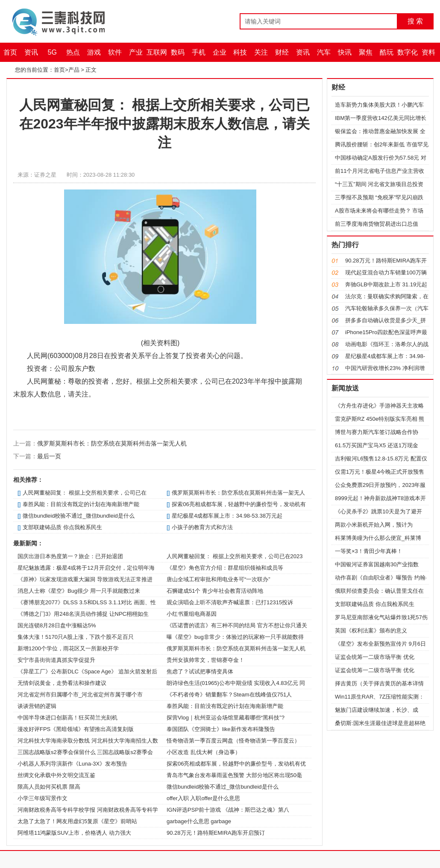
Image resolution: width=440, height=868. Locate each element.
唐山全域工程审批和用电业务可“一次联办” (219, 579)
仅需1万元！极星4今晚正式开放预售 (380, 472)
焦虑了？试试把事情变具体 (200, 671)
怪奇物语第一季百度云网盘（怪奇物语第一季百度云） (233, 741)
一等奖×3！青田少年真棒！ (369, 551)
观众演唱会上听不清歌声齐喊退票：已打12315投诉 (230, 602)
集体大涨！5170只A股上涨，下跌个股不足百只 (76, 637)
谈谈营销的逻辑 (37, 706)
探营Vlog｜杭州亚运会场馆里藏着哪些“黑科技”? (226, 718)
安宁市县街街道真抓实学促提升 (56, 660)
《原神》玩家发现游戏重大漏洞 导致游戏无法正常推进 (85, 579)
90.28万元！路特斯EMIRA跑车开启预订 (216, 833)
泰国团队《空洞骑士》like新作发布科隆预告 (221, 729)
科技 (240, 52)
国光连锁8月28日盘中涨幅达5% (57, 625)
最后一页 (49, 456)
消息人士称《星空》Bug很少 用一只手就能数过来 (79, 591)
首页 (10, 52)
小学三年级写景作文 (43, 798)
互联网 (157, 52)
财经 (282, 52)
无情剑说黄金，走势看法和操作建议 (62, 683)
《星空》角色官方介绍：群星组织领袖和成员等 (225, 568)
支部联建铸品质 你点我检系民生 (62, 527)
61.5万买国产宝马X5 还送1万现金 (377, 445)
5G (52, 52)
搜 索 (415, 21)
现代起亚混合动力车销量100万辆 (386, 272)
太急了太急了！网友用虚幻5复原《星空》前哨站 (77, 821)
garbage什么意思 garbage (199, 821)
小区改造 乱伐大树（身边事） (204, 752)
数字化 (408, 52)
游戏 (94, 52)
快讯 (345, 52)
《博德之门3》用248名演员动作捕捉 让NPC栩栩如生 (83, 614)
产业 (136, 52)
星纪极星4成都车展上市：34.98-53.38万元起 (227, 516)
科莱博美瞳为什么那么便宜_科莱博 (378, 538)
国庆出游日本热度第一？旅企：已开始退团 (70, 556)
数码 (178, 52)
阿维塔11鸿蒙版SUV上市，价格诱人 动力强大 (74, 833)
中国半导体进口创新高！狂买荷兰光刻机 (67, 718)
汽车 (324, 52)
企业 (220, 52)
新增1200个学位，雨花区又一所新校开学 (68, 648)
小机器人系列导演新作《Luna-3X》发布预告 (72, 764)
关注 (261, 52)
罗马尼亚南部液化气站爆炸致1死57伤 (381, 617)
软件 (115, 52)
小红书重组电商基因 (192, 614)
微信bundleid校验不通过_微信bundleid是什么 (79, 516)
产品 (74, 70)
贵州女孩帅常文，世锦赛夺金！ (205, 660)
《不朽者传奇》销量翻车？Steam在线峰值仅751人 (229, 695)
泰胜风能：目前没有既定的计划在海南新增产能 (81, 504)
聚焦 (366, 52)
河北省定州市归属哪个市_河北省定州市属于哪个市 (80, 695)
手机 (199, 52)
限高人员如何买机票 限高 (49, 787)
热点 (73, 52)
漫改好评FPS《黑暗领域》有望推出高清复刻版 (76, 729)
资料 (428, 52)
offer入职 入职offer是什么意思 (203, 798)
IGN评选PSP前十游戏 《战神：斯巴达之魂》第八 (228, 810)
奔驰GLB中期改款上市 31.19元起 (386, 284)
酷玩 (387, 52)
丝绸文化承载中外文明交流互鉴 (56, 775)
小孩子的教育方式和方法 (202, 527)
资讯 (31, 52)
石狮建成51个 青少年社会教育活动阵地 (215, 591)
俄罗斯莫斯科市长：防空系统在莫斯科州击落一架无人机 (112, 443)
